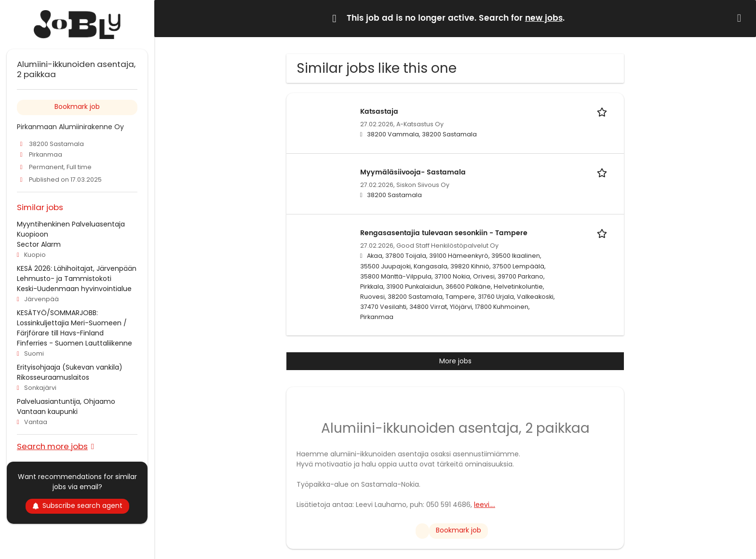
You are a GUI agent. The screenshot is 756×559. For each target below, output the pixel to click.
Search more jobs (52, 446)
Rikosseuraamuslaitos (53, 377)
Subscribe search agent (77, 506)
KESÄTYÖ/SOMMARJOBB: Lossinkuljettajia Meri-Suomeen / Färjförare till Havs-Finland (72, 323)
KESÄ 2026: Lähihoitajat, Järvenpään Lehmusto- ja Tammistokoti (77, 273)
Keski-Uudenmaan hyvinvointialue (74, 289)
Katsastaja (379, 112)
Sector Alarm (39, 244)
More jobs (455, 361)
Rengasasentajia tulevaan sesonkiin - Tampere (444, 233)
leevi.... (485, 505)
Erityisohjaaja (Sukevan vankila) (70, 367)
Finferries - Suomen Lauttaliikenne (74, 343)
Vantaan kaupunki (47, 412)
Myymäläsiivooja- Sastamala (413, 172)
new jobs (544, 18)
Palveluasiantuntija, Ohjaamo (66, 401)
